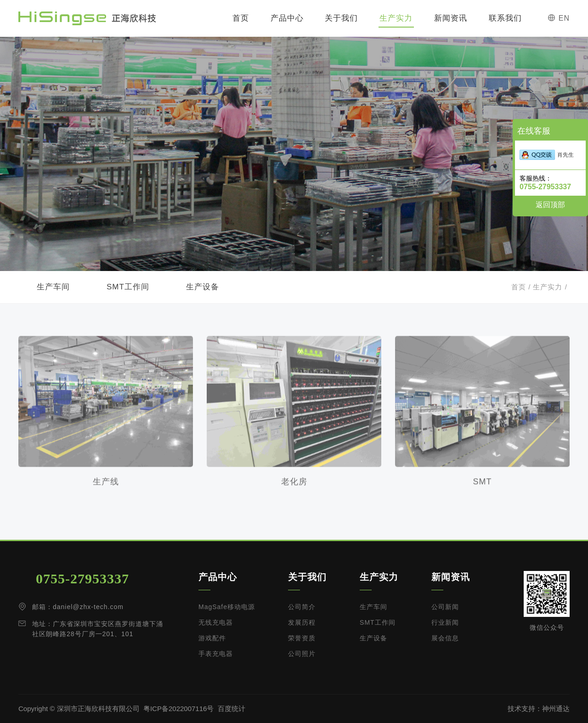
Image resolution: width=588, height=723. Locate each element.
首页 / (521, 287)
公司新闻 (445, 607)
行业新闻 (445, 622)
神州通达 (556, 709)
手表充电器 (216, 654)
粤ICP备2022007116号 (178, 709)
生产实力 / (549, 287)
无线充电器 (216, 622)
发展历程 (302, 622)
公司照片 (302, 654)
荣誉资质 (302, 638)
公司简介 (302, 607)
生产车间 (53, 287)
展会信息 (445, 638)
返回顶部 (550, 205)
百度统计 (232, 709)
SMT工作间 (128, 287)
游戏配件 (212, 638)
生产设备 (203, 287)
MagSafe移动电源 (227, 607)
